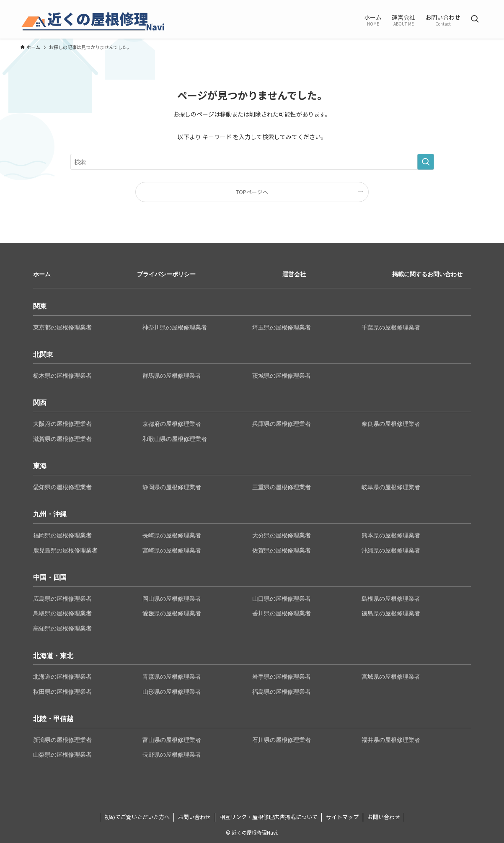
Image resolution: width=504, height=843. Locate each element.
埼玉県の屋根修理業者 (282, 327)
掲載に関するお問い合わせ (427, 274)
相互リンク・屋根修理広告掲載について (269, 817)
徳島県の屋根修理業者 (391, 613)
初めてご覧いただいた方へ (137, 817)
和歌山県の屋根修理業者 (175, 439)
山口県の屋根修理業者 (282, 599)
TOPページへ (252, 192)
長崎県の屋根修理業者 (172, 535)
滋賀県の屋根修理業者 (62, 439)
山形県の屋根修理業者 (172, 692)
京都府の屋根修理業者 (172, 424)
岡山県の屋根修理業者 (172, 599)
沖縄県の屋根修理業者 (391, 550)
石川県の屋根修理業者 (282, 740)
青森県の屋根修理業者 (172, 677)
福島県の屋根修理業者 (282, 692)
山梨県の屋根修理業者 (62, 755)
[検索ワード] (252, 162)
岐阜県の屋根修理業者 (391, 487)
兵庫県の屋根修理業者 (282, 424)
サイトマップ (342, 817)
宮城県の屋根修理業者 (391, 677)
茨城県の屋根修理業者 (282, 376)
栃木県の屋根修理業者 (62, 376)
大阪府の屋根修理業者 (62, 424)
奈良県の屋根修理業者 (391, 424)
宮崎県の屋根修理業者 (172, 550)
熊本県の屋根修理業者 (391, 535)
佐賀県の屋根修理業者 (282, 550)
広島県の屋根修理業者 (62, 599)
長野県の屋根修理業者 (172, 755)
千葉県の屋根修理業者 (391, 327)
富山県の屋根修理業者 (172, 740)
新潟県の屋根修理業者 (62, 740)
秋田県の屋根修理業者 (62, 692)
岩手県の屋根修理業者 (282, 677)
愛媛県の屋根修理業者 (172, 613)
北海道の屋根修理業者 (62, 677)
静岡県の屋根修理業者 (172, 487)
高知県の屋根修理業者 (62, 628)
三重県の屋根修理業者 (282, 487)
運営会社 (294, 274)
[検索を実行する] (426, 162)
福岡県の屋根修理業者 (62, 535)
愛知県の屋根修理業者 (62, 487)
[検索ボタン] (475, 19)
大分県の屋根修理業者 (282, 535)
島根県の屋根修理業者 (391, 599)
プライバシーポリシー (166, 274)
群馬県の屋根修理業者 (172, 376)
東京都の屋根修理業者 (62, 327)
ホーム (42, 274)
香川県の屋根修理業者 (282, 613)
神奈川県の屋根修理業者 (175, 327)
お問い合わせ (194, 817)
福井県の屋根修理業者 (391, 740)
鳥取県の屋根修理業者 (62, 613)
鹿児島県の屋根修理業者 (65, 550)
